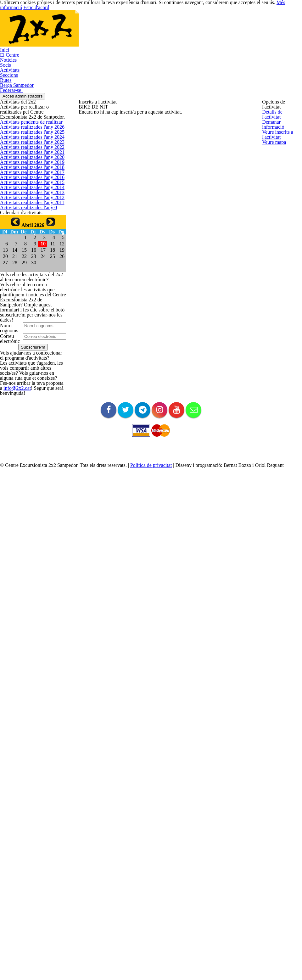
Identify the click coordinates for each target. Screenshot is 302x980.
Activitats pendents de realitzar (29, 224)
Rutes (5, 132)
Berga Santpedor (16, 142)
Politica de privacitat (145, 974)
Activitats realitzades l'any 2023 (29, 284)
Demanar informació (281, 128)
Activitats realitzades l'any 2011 (29, 464)
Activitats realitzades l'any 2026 (29, 239)
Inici (3, 70)
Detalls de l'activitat (280, 113)
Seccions (8, 121)
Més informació (276, 5)
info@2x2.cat (11, 860)
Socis (5, 101)
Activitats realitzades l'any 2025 (29, 254)
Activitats (8, 111)
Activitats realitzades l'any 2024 (29, 269)
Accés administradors (28, 163)
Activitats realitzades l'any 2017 (29, 374)
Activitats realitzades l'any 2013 (29, 434)
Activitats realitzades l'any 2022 (29, 299)
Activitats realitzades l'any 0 (25, 479)
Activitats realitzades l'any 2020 (29, 329)
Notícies (8, 90)
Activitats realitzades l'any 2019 (29, 344)
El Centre (8, 80)
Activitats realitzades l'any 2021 (29, 314)
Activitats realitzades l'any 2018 (29, 358)
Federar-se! (11, 152)
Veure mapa (273, 173)
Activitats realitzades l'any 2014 (29, 419)
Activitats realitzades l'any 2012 (29, 448)
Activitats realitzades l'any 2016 (29, 389)
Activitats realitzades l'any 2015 (29, 403)
